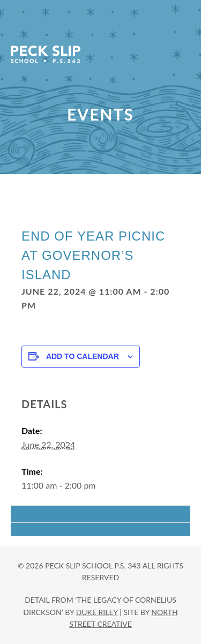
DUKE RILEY (97, 612)
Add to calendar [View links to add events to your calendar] (83, 356)
